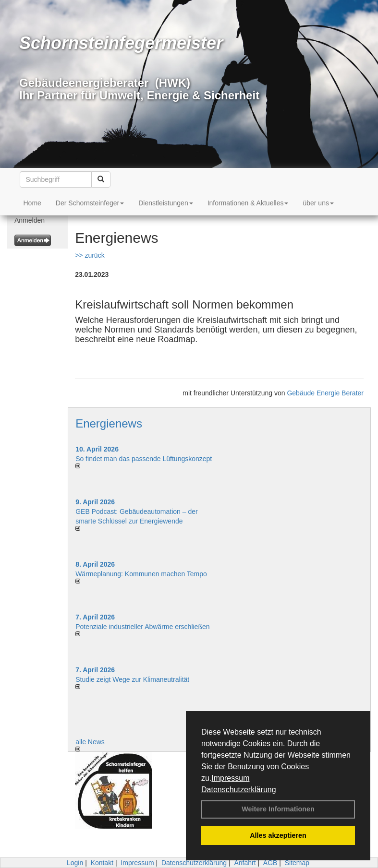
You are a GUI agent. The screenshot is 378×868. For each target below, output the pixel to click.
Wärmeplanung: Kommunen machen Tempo (141, 574)
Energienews (109, 423)
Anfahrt (245, 863)
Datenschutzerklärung (239, 790)
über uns (318, 203)
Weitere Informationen (278, 809)
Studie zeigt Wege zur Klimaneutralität (132, 679)
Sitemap (297, 863)
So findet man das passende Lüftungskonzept (144, 459)
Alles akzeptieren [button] (278, 835)
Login (75, 863)
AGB (270, 863)
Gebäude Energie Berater (325, 393)
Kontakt (102, 863)
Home (32, 203)
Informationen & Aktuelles (248, 203)
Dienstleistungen (166, 203)
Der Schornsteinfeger (90, 203)
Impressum (230, 778)
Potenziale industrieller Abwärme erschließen (142, 627)
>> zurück (90, 255)
